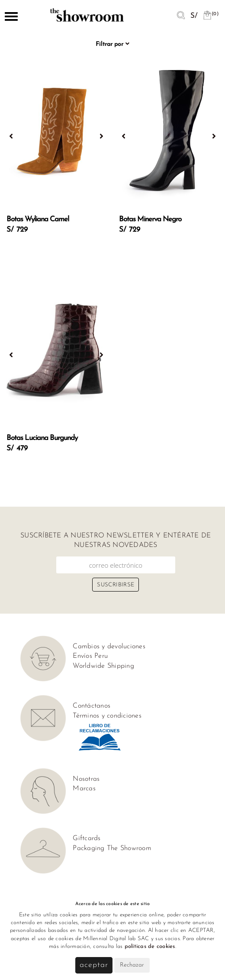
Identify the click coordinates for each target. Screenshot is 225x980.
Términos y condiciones (107, 716)
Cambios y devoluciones (109, 647)
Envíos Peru (90, 656)
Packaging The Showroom (112, 848)
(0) (211, 14)
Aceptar (94, 965)
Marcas (84, 789)
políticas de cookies (150, 946)
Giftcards (87, 838)
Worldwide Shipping (103, 666)
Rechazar (132, 965)
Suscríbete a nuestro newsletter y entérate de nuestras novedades (116, 540)
